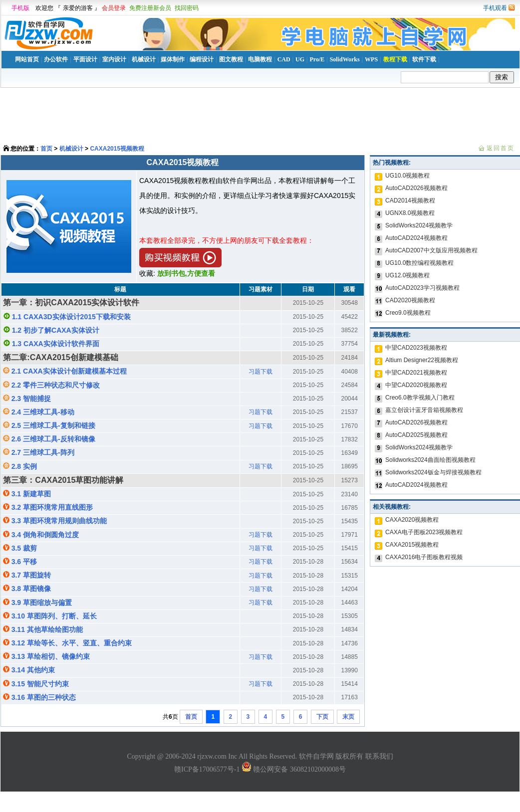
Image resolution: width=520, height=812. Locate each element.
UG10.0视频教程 (407, 176)
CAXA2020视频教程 (412, 520)
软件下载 (424, 59)
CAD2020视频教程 (410, 300)
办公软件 (56, 59)
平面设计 (85, 59)
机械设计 (144, 59)
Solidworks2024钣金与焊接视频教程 (433, 472)
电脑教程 (260, 59)
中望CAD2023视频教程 (416, 348)
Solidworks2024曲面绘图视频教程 (430, 460)
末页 (348, 717)
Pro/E (317, 59)
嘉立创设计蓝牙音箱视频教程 (424, 410)
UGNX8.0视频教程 (410, 213)
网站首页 (27, 59)
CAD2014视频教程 (410, 201)
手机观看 (495, 8)
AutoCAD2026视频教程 (416, 188)
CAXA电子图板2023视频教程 (424, 532)
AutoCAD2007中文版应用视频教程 (431, 250)
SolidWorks (345, 59)
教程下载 (395, 59)
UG (300, 59)
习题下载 (260, 372)
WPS (371, 59)
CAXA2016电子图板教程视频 (424, 557)
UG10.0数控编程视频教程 (419, 263)
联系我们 (379, 756)
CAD (284, 59)
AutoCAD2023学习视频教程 (422, 288)
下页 (322, 717)
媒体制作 (173, 59)
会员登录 (114, 8)
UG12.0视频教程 (407, 275)
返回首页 (501, 148)
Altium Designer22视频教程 (422, 360)
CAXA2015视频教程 (117, 149)
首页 (46, 149)
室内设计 (114, 59)
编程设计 (202, 59)
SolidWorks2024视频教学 (419, 225)
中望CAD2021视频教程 (416, 373)
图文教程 (231, 59)
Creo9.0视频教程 (408, 313)
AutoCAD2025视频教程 (416, 435)
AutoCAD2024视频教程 (416, 238)
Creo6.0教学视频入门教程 (420, 398)
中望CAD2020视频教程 (416, 385)
